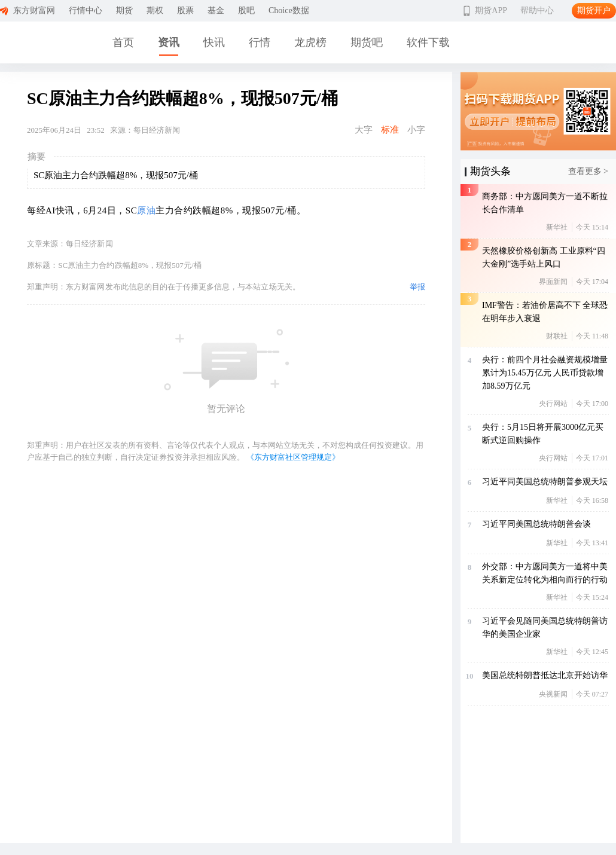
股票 (185, 10)
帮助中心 (537, 10)
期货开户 (594, 10)
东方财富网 (34, 10)
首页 (123, 42)
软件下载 (428, 42)
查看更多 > (588, 171)
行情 (260, 42)
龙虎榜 (310, 42)
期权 (155, 10)
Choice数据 (289, 10)
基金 (216, 10)
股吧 (246, 10)
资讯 (169, 42)
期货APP (491, 10)
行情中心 (86, 10)
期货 (124, 10)
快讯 (214, 42)
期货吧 (367, 42)
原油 (146, 210)
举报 (417, 287)
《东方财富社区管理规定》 (293, 457)
